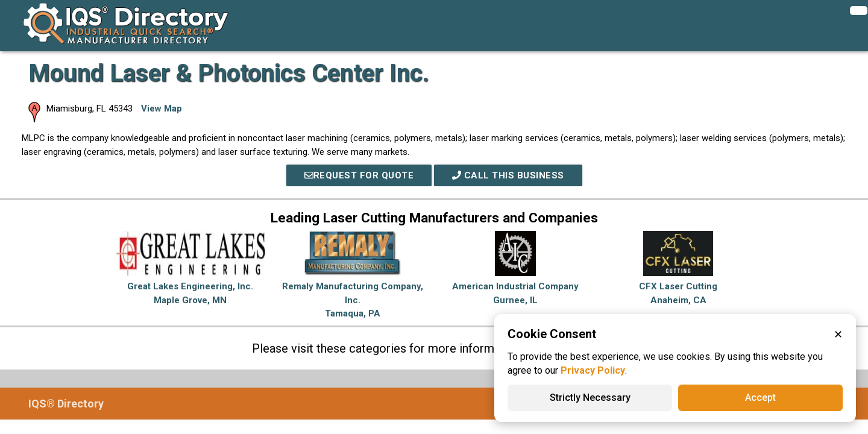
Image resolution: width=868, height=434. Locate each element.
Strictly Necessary (590, 398)
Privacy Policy (593, 370)
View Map (162, 108)
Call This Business (508, 175)
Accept (760, 398)
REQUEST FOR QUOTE (359, 175)
